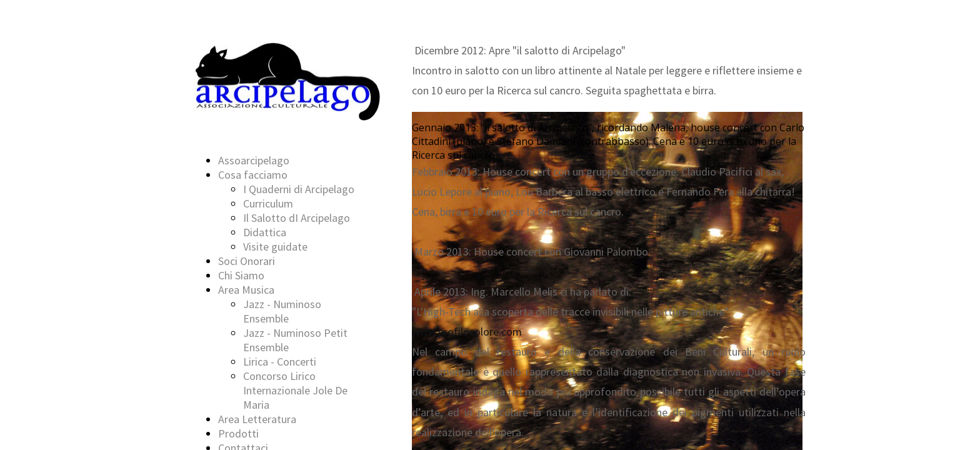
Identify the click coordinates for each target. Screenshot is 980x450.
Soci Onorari (247, 261)
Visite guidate (275, 247)
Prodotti (238, 433)
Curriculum (268, 203)
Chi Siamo (241, 275)
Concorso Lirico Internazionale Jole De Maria (295, 390)
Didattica (265, 232)
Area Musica (246, 290)
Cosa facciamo (253, 175)
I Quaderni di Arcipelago (299, 189)
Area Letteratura (257, 419)
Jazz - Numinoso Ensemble (282, 311)
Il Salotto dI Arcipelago (297, 218)
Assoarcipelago (254, 160)
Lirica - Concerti (280, 362)
